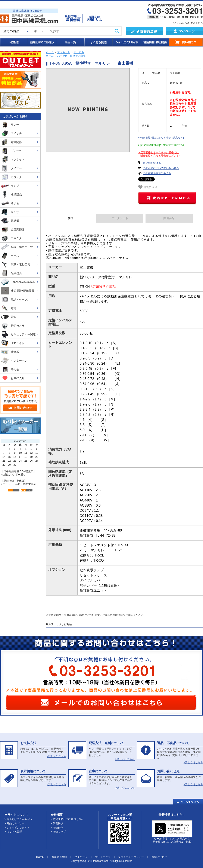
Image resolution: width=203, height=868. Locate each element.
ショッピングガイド (127, 42)
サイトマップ (103, 857)
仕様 (71, 218)
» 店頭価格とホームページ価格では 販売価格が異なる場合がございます (160, 154)
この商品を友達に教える (157, 173)
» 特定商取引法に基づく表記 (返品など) (161, 138)
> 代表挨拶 (57, 823)
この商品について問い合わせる (161, 168)
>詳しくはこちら (57, 756)
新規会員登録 (59, 857)
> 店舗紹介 (57, 828)
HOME (14, 42)
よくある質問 (98, 42)
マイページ (81, 857)
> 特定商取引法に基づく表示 (67, 819)
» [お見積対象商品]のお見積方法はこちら (162, 145)
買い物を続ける (152, 163)
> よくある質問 (13, 832)
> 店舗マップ (58, 832)
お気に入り (148, 187)
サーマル (79, 52)
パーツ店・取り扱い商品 (71, 56)
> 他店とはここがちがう (18, 819)
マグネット (64, 52)
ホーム (50, 52)
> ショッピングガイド (17, 828)
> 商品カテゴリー (15, 823)
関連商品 (169, 218)
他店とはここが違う (42, 42)
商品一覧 (70, 42)
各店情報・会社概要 (155, 42)
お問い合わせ (159, 857)
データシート (120, 218)
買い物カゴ (186, 42)
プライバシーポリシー (131, 857)
